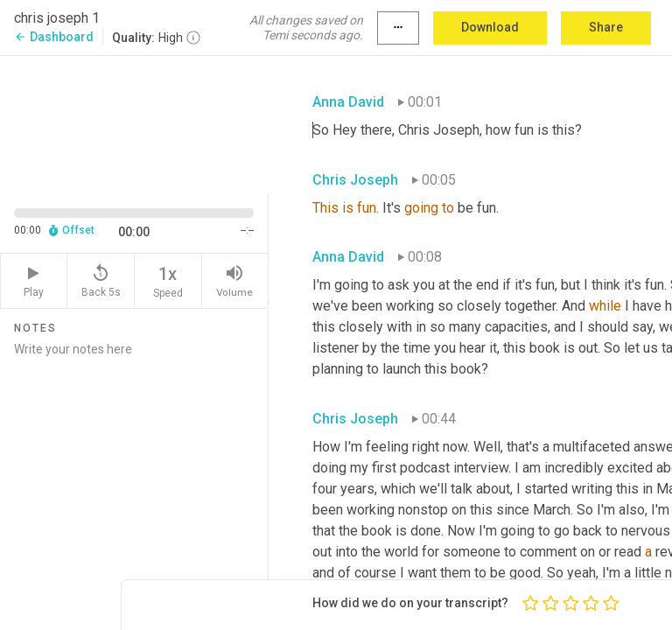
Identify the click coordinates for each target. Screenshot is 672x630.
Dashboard (54, 37)
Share (606, 27)
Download (490, 27)
